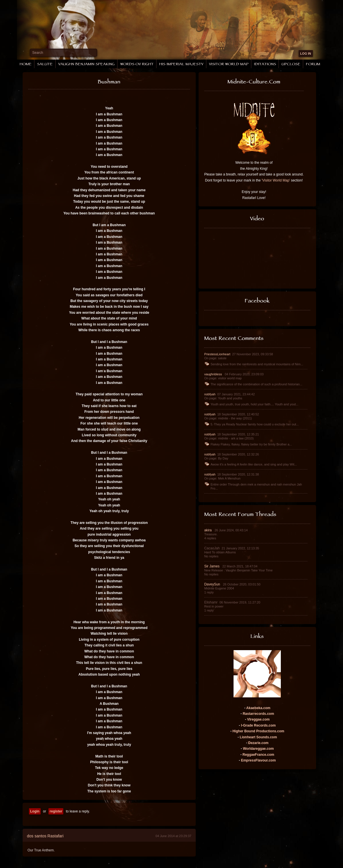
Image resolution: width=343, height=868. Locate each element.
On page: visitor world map (223, 378)
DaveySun (213, 584)
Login (35, 811)
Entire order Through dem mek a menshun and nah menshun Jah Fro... (253, 486)
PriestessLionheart (218, 354)
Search (38, 53)
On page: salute (215, 358)
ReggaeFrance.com (258, 755)
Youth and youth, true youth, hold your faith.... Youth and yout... (251, 404)
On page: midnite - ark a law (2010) (229, 438)
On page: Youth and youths (223, 398)
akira (208, 530)
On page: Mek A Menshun (223, 478)
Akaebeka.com (258, 708)
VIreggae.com (258, 719)
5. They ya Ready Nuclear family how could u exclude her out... (252, 424)
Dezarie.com (258, 743)
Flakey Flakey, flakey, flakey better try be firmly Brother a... (248, 444)
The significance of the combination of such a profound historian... (253, 384)
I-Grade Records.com (258, 725)
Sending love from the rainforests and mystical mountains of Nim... (254, 364)
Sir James (212, 566)
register (56, 811)
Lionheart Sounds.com (258, 737)
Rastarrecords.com (258, 714)
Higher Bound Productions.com (258, 731)
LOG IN (306, 54)
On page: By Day (216, 458)
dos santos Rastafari (45, 836)
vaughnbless (214, 374)
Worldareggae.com (258, 749)
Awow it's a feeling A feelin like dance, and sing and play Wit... (251, 464)
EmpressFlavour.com (258, 760)
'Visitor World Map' (276, 180)
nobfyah (210, 394)
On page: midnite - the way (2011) (228, 418)
